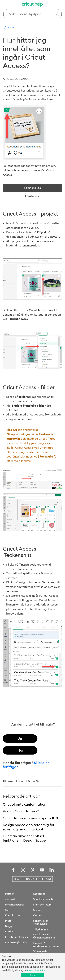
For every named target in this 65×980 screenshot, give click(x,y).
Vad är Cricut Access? (21, 811)
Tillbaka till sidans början (21, 781)
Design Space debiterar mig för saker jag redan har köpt (29, 827)
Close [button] (33, 975)
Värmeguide (40, 951)
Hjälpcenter (9, 27)
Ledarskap (39, 894)
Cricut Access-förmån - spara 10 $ (30, 818)
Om (7, 910)
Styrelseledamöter (44, 899)
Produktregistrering (16, 942)
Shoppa (38, 910)
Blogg (9, 926)
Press (8, 921)
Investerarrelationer (17, 937)
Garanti (38, 915)
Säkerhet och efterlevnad (41, 922)
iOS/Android (32, 196)
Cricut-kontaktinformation (25, 804)
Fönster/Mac (33, 188)
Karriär (9, 932)
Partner (9, 894)
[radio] (20, 739)
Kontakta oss (13, 915)
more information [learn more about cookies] (36, 970)
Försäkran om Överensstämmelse (44, 936)
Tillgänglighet (41, 929)
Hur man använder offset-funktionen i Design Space (24, 838)
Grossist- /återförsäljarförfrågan (46, 944)
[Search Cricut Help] (33, 14)
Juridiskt (10, 899)
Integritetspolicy (15, 905)
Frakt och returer (43, 905)
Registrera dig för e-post (32, 879)
